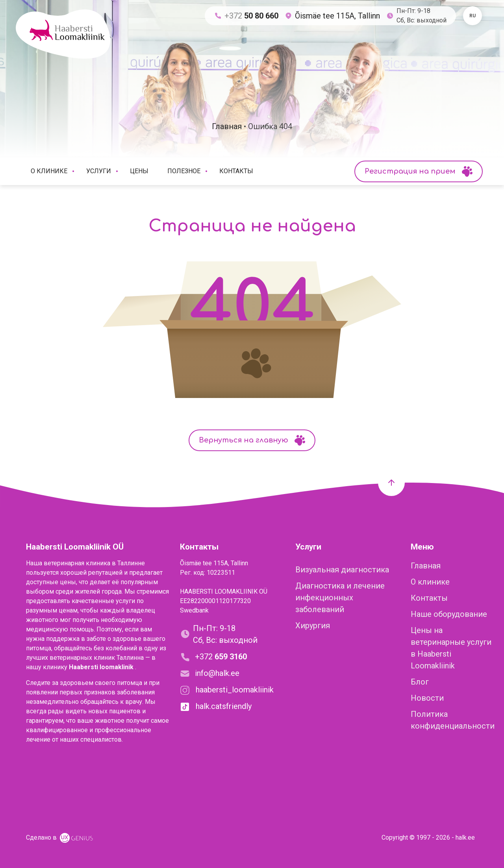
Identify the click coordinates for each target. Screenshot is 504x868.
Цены (139, 171)
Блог (420, 682)
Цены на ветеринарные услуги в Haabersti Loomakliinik (451, 648)
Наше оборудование (449, 614)
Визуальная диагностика (342, 570)
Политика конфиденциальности (453, 720)
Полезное (189, 171)
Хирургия (313, 626)
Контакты (236, 171)
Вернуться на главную (252, 440)
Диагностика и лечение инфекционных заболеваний (340, 598)
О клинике (54, 171)
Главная (426, 566)
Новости (427, 698)
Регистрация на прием (419, 171)
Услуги (103, 171)
